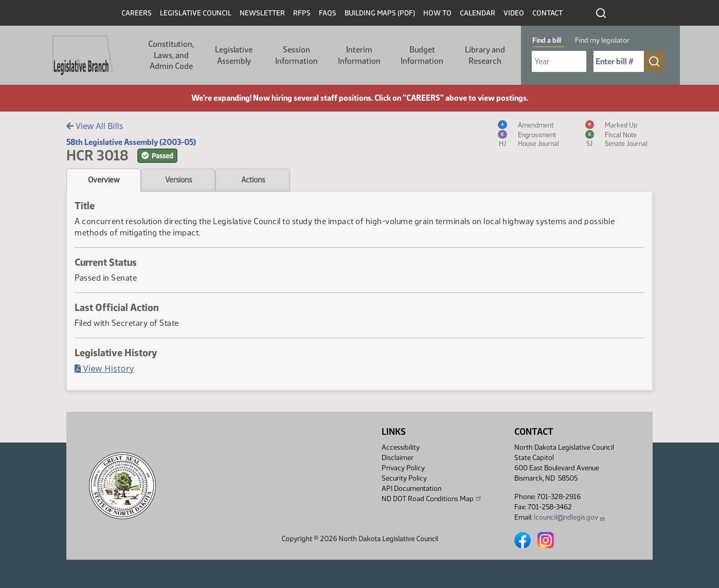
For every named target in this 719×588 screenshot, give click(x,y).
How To (437, 13)
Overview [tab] (104, 180)
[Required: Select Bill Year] (559, 61)
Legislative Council (196, 13)
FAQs (328, 13)
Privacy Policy (403, 468)
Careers (137, 13)
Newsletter (262, 13)
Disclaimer (398, 458)
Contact (547, 13)
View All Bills (95, 126)
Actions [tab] (253, 180)
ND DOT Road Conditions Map (432, 499)
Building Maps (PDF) (380, 13)
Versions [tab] (178, 180)
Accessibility (401, 447)
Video (514, 13)
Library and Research (485, 55)
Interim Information (359, 55)
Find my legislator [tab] (602, 40)
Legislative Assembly (234, 55)
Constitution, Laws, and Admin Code (171, 55)
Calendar (478, 13)
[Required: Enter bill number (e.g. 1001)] (619, 61)
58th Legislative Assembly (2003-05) (131, 142)
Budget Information (422, 55)
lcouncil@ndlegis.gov (570, 517)
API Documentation (411, 489)
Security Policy (404, 478)
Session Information (296, 55)
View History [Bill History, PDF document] (104, 369)
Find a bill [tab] (547, 40)
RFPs (302, 13)
